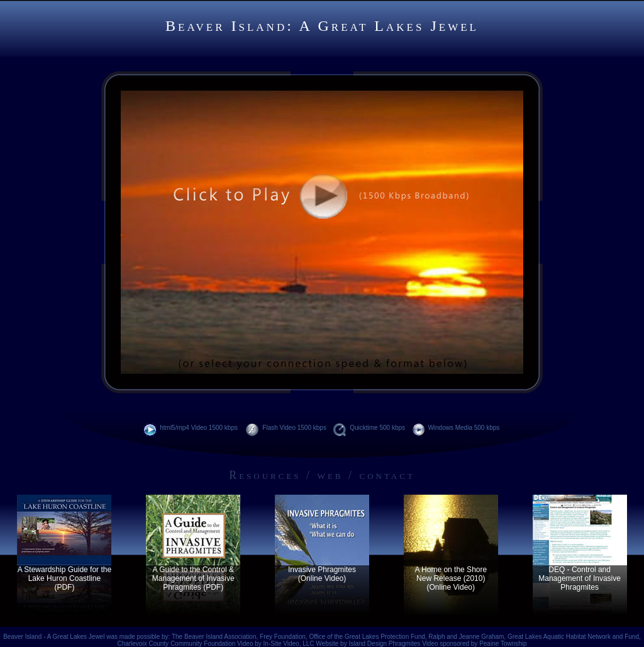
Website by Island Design (352, 644)
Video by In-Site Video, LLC (276, 644)
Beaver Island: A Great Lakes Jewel (322, 26)
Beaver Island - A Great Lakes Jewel (54, 637)
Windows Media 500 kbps (456, 428)
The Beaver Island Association (214, 637)
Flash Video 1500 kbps (286, 428)
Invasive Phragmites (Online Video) (322, 574)
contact (387, 475)
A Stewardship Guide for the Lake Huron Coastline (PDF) (64, 578)
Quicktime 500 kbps (369, 428)
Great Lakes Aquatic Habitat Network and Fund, (574, 637)
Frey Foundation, (284, 637)
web (330, 475)
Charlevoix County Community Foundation (176, 644)
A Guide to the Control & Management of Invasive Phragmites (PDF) (193, 578)
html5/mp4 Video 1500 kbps (192, 428)
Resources (265, 475)
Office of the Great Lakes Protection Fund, (369, 637)
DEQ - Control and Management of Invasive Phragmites (580, 578)
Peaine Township (503, 644)
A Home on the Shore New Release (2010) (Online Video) (451, 578)
